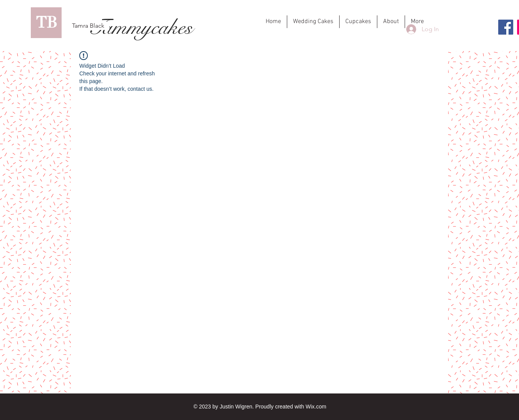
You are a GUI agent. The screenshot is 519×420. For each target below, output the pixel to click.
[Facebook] (506, 27)
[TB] (46, 23)
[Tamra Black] (88, 26)
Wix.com (316, 407)
